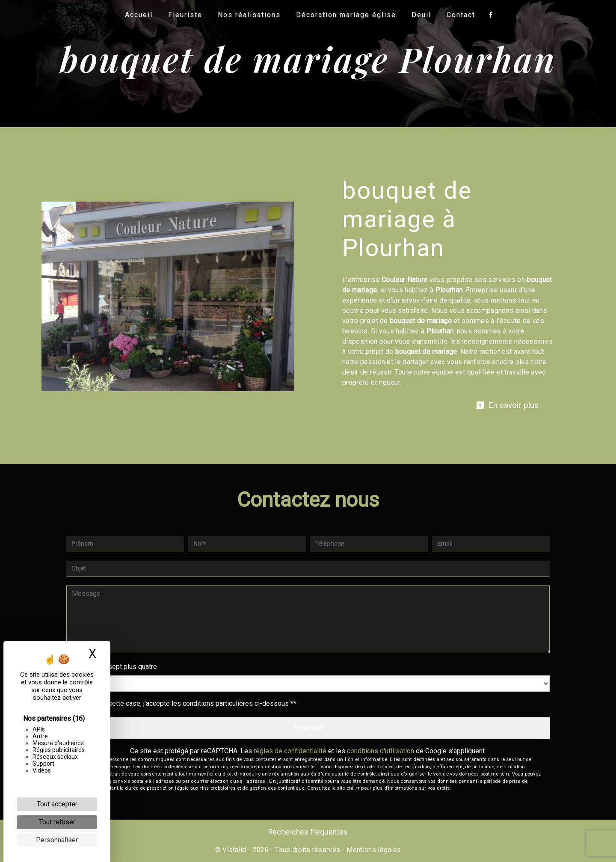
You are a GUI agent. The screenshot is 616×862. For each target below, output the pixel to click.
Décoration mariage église (346, 15)
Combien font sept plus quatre (112, 667)
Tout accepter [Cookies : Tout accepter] (57, 804)
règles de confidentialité (290, 751)
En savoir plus (507, 405)
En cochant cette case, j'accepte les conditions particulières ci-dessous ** (186, 703)
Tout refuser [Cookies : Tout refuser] (57, 822)
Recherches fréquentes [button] (308, 832)
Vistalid (234, 850)
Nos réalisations (249, 15)
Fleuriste (185, 15)
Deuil (421, 15)
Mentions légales (373, 850)
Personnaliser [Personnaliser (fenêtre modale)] (57, 840)
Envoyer (308, 728)
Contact (461, 15)
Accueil (139, 15)
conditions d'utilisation (381, 751)
